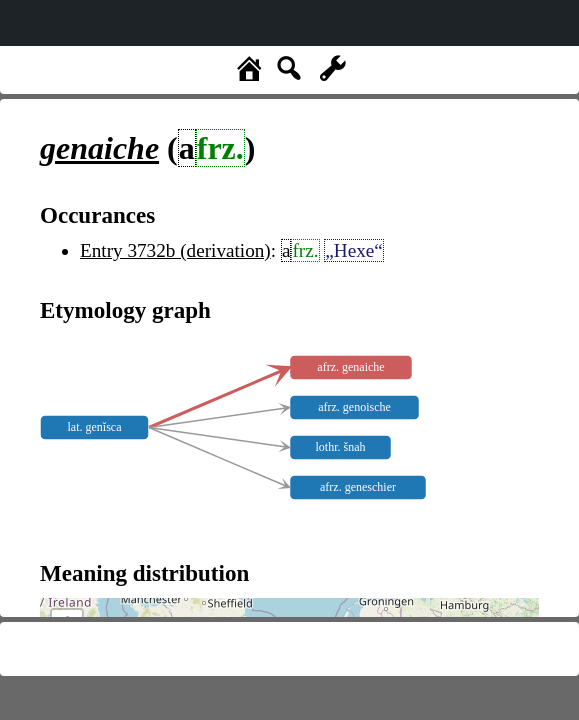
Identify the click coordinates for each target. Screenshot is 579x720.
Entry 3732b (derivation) (175, 250)
